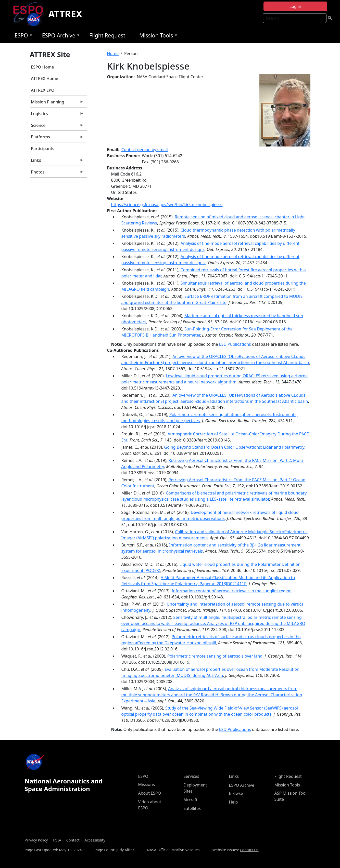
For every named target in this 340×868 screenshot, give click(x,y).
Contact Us (249, 850)
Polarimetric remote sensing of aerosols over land (215, 656)
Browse (236, 793)
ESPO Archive (60, 36)
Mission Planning (57, 103)
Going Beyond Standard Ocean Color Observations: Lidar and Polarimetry (234, 447)
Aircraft (191, 800)
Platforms (57, 138)
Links (57, 162)
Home (113, 54)
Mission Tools (157, 36)
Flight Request (107, 35)
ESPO (22, 36)
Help (234, 802)
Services (191, 776)
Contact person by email (145, 150)
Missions (147, 784)
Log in (295, 6)
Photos (57, 173)
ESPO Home (42, 67)
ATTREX (65, 14)
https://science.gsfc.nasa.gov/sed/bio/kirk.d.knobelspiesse (167, 205)
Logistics (57, 115)
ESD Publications (235, 344)
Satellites (192, 808)
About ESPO (150, 793)
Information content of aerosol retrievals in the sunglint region (232, 591)
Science (57, 127)
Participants (42, 149)
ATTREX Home (45, 78)
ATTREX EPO (43, 90)
